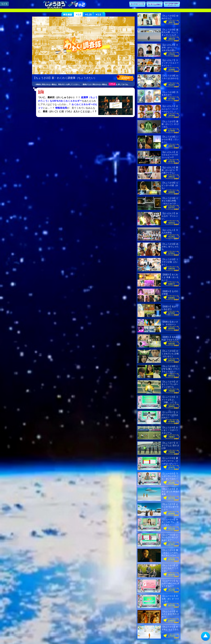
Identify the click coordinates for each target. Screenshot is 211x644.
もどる (4, 4)
